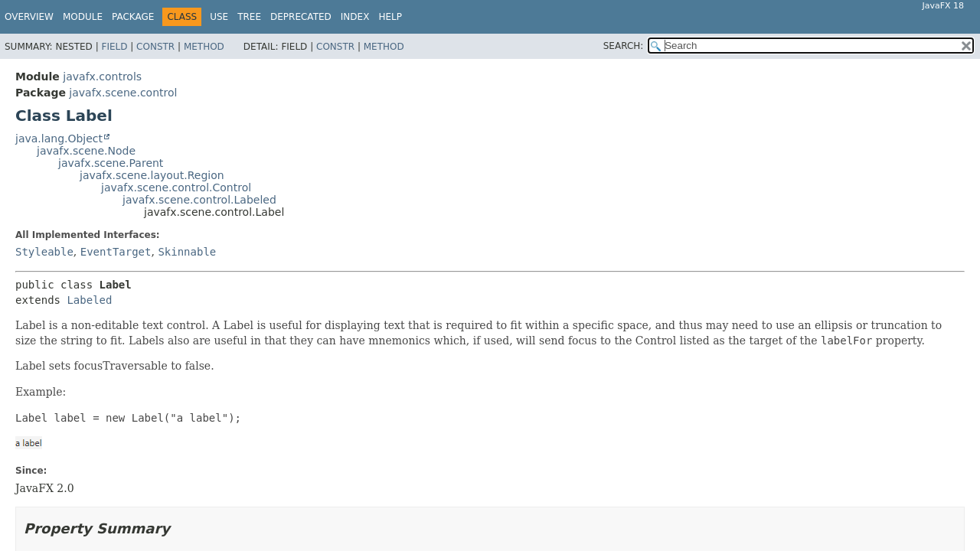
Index (355, 17)
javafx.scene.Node (86, 151)
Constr (155, 47)
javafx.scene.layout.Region (152, 175)
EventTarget (116, 252)
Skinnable (187, 252)
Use (219, 17)
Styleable (44, 252)
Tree (249, 17)
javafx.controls (102, 77)
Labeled (89, 300)
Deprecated (301, 17)
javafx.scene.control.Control (176, 187)
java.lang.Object (59, 139)
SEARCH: (624, 46)
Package (133, 17)
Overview (29, 17)
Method (204, 47)
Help (390, 17)
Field (114, 47)
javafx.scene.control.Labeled (199, 200)
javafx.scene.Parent (111, 163)
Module (83, 17)
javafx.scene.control (123, 93)
